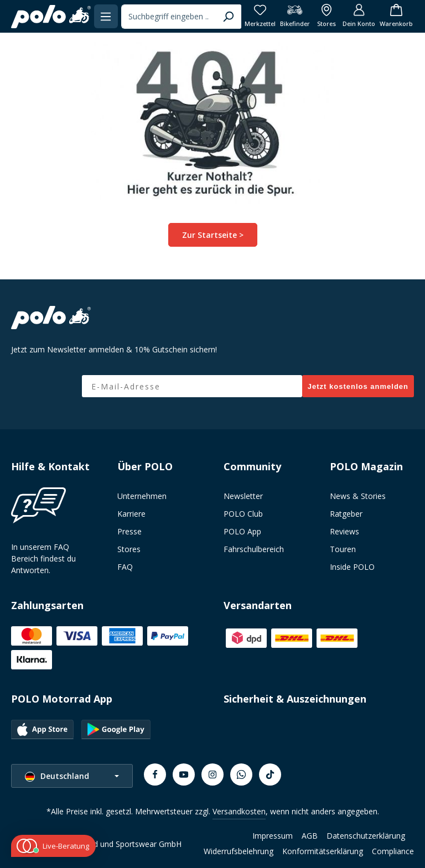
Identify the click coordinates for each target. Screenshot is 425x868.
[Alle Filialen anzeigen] (326, 16)
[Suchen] (228, 17)
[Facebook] (155, 775)
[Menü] (106, 16)
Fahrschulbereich (254, 549)
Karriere (131, 514)
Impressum (273, 836)
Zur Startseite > (213, 235)
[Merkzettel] (260, 16)
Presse (129, 531)
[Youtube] (184, 775)
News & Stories (358, 496)
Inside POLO (352, 567)
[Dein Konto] (359, 16)
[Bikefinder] (295, 16)
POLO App (242, 531)
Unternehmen (142, 496)
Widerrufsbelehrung (239, 851)
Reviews (344, 531)
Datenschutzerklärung (366, 836)
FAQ (125, 567)
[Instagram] (212, 775)
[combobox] (169, 17)
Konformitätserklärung (323, 851)
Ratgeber (346, 514)
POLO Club (243, 514)
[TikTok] (270, 775)
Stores (129, 549)
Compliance (393, 851)
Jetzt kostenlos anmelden (358, 386)
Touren (343, 549)
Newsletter (243, 496)
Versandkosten (239, 811)
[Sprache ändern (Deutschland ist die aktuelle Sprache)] (72, 776)
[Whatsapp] (241, 775)
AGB (310, 836)
